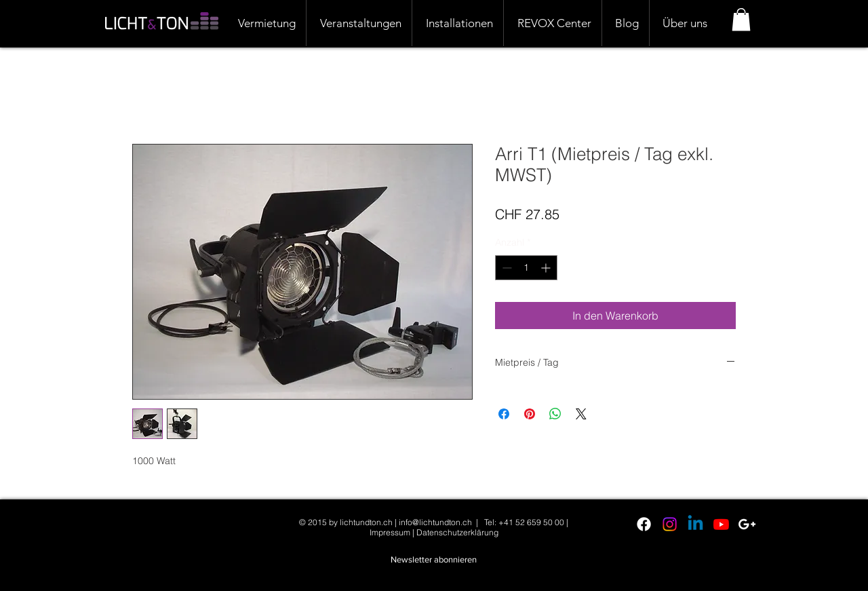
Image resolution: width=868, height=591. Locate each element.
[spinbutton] (526, 268)
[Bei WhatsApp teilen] (555, 414)
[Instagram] (670, 524)
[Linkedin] (695, 524)
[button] (741, 19)
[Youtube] (721, 524)
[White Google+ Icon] (747, 524)
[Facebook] (644, 524)
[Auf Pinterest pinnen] (530, 414)
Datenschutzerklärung (457, 532)
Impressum (390, 532)
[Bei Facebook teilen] (504, 414)
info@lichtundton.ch (435, 522)
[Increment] (547, 268)
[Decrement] (506, 268)
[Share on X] (581, 414)
